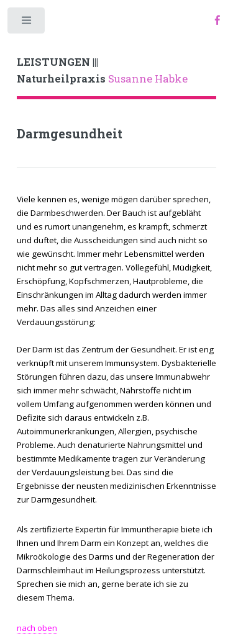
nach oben (37, 628)
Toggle (27, 23)
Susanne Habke (102, 71)
